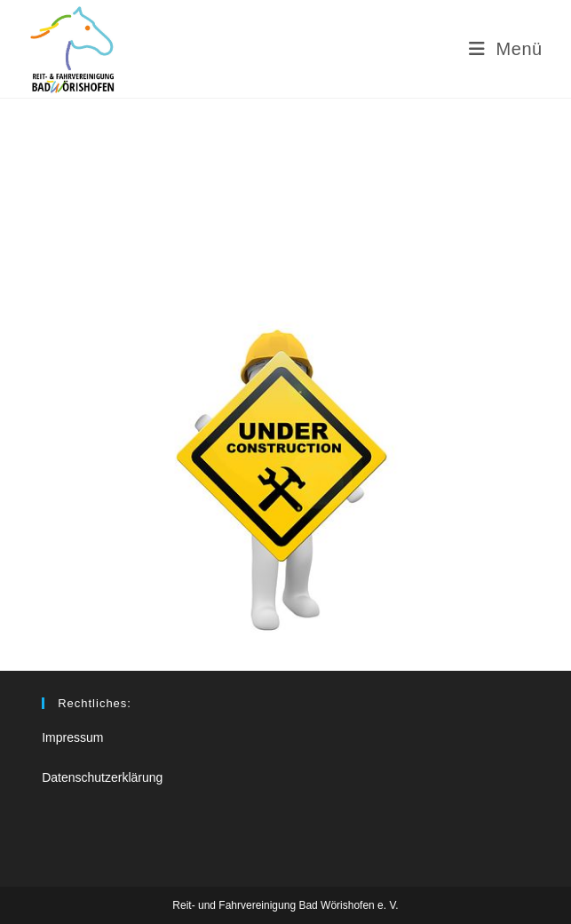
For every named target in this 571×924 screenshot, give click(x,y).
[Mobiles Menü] (506, 49)
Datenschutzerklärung (102, 777)
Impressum (72, 737)
